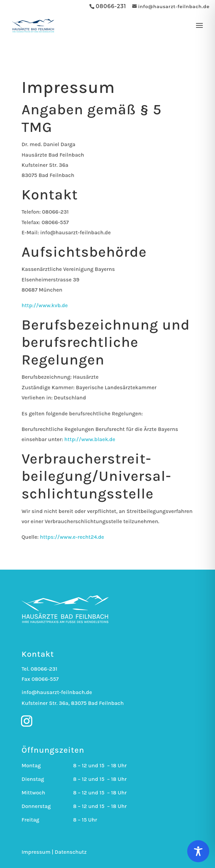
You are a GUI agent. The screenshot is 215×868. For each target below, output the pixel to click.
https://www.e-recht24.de (72, 537)
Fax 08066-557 (40, 679)
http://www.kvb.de (45, 305)
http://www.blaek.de (90, 439)
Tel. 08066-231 (39, 669)
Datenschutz (71, 852)
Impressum (36, 852)
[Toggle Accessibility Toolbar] (198, 851)
